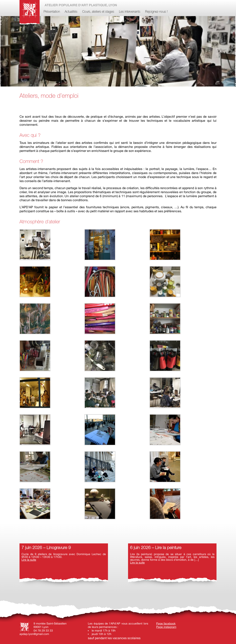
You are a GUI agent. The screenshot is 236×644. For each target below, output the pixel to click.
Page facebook (166, 623)
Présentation (52, 12)
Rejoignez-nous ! (156, 12)
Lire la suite (29, 560)
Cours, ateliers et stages (98, 12)
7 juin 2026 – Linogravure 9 (46, 548)
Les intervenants (130, 12)
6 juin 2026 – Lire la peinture (156, 548)
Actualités (71, 12)
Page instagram (166, 627)
